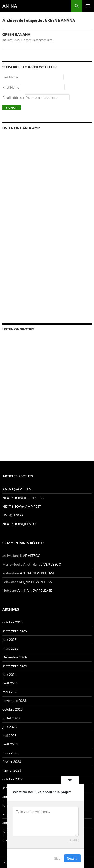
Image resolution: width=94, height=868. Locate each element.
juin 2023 (10, 727)
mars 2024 (10, 692)
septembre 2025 (15, 631)
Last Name (10, 77)
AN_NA (10, 6)
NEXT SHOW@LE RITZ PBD (23, 498)
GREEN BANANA (16, 34)
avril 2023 (10, 744)
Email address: (36, 97)
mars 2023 (10, 753)
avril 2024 (10, 683)
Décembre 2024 (14, 657)
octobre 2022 (13, 779)
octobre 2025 (13, 622)
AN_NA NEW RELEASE (37, 573)
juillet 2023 (11, 718)
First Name (11, 87)
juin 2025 (10, 640)
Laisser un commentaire (37, 40)
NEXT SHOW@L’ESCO (19, 524)
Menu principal (88, 6)
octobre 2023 (13, 709)
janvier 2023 (12, 770)
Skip (57, 858)
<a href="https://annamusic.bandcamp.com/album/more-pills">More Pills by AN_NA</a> (45, 192)
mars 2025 (10, 648)
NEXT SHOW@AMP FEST (22, 506)
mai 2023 (9, 735)
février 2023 (12, 762)
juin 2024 (10, 674)
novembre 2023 (14, 701)
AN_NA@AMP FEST (18, 489)
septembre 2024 (15, 666)
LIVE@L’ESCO (13, 515)
